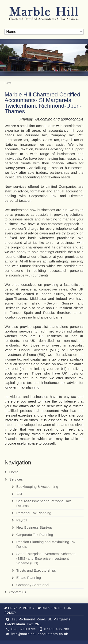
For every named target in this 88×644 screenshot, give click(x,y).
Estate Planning (29, 578)
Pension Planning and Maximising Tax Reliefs (46, 544)
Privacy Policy (20, 608)
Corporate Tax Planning (35, 535)
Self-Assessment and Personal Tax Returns (43, 503)
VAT (19, 494)
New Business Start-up (34, 527)
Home (14, 472)
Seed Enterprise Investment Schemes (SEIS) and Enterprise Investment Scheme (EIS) (46, 558)
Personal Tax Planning (34, 513)
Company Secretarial (33, 585)
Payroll (22, 520)
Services (16, 479)
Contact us (18, 592)
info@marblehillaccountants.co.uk (40, 634)
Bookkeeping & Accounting (37, 487)
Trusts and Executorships (36, 570)
